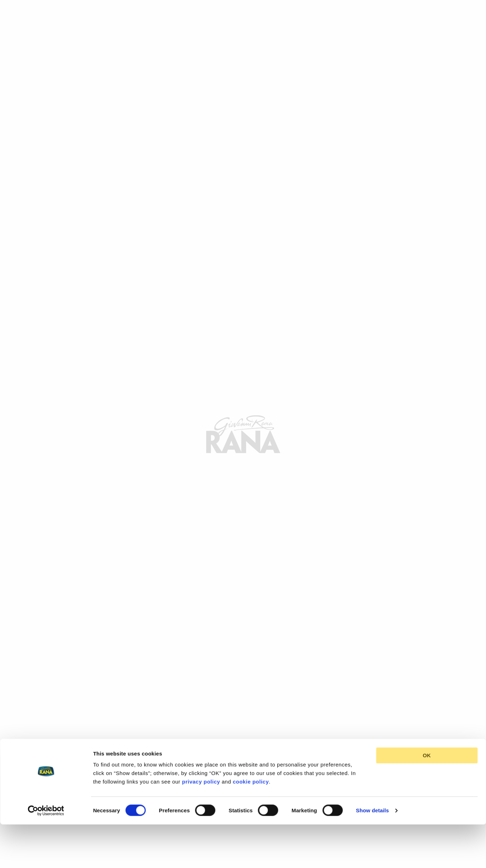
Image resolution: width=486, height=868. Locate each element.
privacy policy (201, 740)
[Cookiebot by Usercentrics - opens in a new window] (46, 769)
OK (427, 714)
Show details (373, 768)
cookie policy (251, 740)
